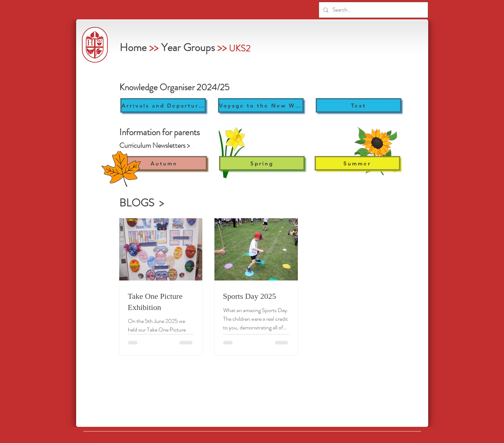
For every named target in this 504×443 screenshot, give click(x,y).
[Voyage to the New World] (261, 105)
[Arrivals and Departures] (163, 105)
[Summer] (357, 163)
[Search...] (373, 10)
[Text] (359, 105)
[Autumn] (164, 163)
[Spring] (262, 163)
